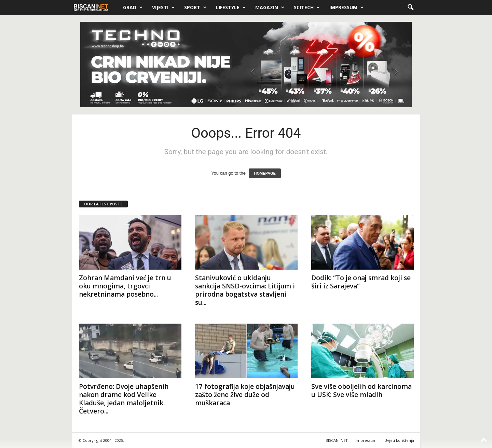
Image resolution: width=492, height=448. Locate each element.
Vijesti (163, 8)
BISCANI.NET (337, 440)
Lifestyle (231, 8)
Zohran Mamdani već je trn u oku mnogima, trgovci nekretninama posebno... (125, 286)
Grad (133, 8)
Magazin (270, 8)
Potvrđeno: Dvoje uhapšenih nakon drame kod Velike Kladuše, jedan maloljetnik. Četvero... (124, 399)
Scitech (307, 8)
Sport (195, 8)
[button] (410, 8)
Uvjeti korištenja (399, 440)
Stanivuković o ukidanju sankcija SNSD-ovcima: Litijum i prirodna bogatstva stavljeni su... (245, 290)
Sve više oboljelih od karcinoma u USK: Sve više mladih (361, 391)
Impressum (346, 8)
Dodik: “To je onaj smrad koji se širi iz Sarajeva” (361, 282)
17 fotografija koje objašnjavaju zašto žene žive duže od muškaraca (245, 395)
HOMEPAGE (265, 173)
